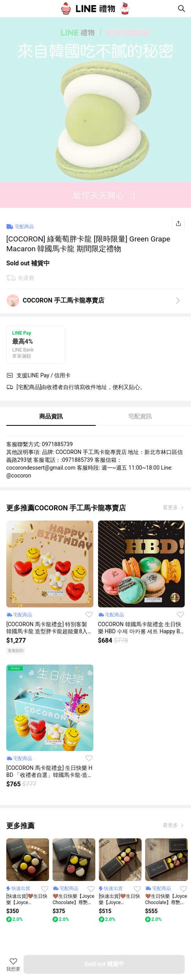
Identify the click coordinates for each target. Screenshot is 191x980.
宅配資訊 (140, 416)
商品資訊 (51, 416)
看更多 (171, 507)
